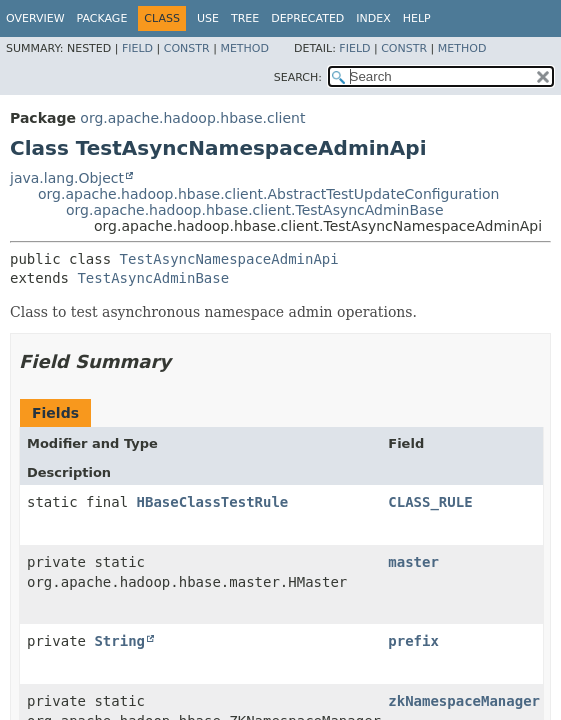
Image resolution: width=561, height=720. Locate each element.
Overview (35, 18)
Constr (187, 48)
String (119, 641)
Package (102, 18)
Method (244, 48)
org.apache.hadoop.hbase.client (192, 118)
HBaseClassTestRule (213, 502)
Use (208, 18)
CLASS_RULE (430, 502)
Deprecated (307, 18)
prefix (413, 641)
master (413, 562)
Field (137, 48)
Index (373, 18)
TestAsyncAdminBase (153, 278)
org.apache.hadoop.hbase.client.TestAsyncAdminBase (255, 210)
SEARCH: (298, 77)
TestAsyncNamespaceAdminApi (229, 259)
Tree (245, 18)
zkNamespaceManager (464, 701)
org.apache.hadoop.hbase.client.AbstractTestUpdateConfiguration (268, 194)
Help (417, 18)
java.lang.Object (67, 178)
